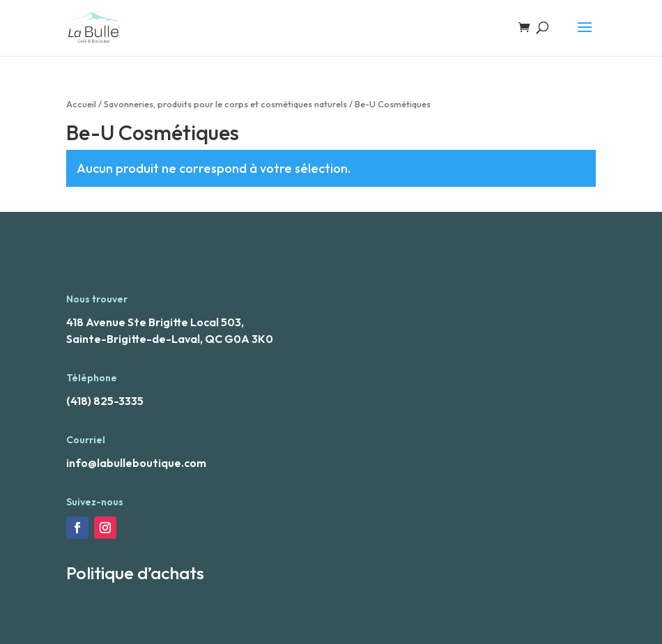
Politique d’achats (135, 573)
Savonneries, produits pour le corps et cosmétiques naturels (225, 104)
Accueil (81, 104)
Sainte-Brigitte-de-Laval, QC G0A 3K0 (170, 339)
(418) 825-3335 (105, 401)
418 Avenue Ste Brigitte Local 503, (155, 322)
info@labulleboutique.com (136, 463)
